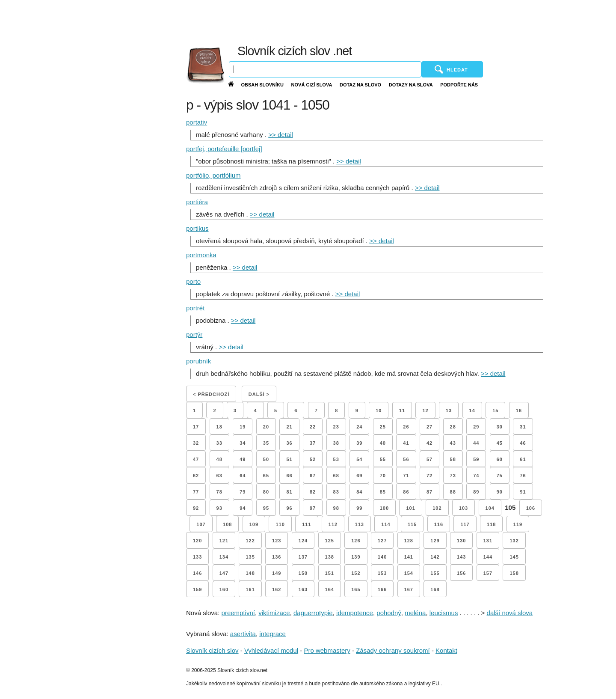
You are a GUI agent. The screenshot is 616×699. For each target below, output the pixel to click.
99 (359, 508)
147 (224, 573)
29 (476, 427)
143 (461, 557)
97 (313, 508)
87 (429, 492)
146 (197, 573)
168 (435, 589)
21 (289, 427)
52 (313, 459)
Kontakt (446, 650)
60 (500, 459)
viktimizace (274, 613)
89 (476, 492)
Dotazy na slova (411, 85)
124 (303, 541)
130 (461, 541)
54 (359, 459)
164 (330, 589)
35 (266, 443)
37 (313, 443)
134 (224, 557)
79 (243, 492)
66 (289, 476)
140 (382, 557)
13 (449, 410)
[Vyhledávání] (325, 69)
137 (303, 557)
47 (196, 459)
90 (500, 492)
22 (313, 427)
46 (523, 443)
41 (406, 443)
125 (330, 541)
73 (453, 476)
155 (435, 573)
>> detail (281, 135)
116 (439, 524)
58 (453, 459)
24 (359, 427)
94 (243, 508)
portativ (197, 122)
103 (463, 508)
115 (412, 524)
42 (429, 443)
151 (330, 573)
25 (383, 427)
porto (193, 281)
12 (425, 410)
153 (382, 573)
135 (250, 557)
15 (495, 410)
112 (333, 524)
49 (243, 459)
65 (266, 476)
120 (197, 541)
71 (406, 476)
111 (307, 524)
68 (336, 476)
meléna (415, 613)
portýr (194, 335)
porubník (198, 361)
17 (196, 427)
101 (410, 508)
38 (336, 443)
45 (500, 443)
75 (500, 476)
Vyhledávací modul (271, 650)
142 (435, 557)
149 (277, 573)
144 (488, 557)
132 (514, 541)
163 (303, 589)
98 (336, 508)
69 (359, 476)
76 (523, 476)
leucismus (444, 613)
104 (490, 508)
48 (219, 459)
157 (488, 573)
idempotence (355, 613)
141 (409, 557)
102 (437, 508)
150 (303, 573)
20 (266, 427)
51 (289, 459)
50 (266, 459)
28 (453, 427)
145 (514, 557)
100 (384, 508)
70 (383, 476)
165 (356, 589)
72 (429, 476)
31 (523, 427)
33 (219, 443)
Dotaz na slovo (360, 85)
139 (356, 557)
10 (379, 410)
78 (219, 492)
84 (359, 492)
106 (531, 508)
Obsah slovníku (262, 85)
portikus (197, 228)
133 (197, 557)
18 (219, 427)
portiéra (197, 202)
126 (356, 541)
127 (382, 541)
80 (266, 492)
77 (196, 492)
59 (476, 459)
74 (476, 476)
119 (518, 524)
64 (243, 476)
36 (289, 443)
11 (402, 410)
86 (406, 492)
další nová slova (510, 613)
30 (500, 427)
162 (277, 589)
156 (461, 573)
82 (313, 492)
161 (250, 589)
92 (196, 508)
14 (472, 410)
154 (409, 573)
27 (429, 427)
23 (336, 427)
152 (356, 573)
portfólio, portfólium (213, 175)
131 (488, 541)
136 (277, 557)
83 (336, 492)
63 (219, 476)
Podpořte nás (459, 85)
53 (336, 459)
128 (409, 541)
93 (219, 508)
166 (382, 589)
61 (523, 459)
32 (196, 443)
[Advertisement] (411, 21)
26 (406, 427)
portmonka (201, 255)
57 (429, 459)
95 (266, 508)
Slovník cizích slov (212, 650)
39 (359, 443)
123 (277, 541)
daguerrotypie (313, 613)
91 (523, 492)
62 (196, 476)
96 (289, 508)
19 (243, 427)
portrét (195, 308)
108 (227, 524)
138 (330, 557)
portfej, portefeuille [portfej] (224, 149)
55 (383, 459)
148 (250, 573)
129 (435, 541)
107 (201, 524)
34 (243, 443)
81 (289, 492)
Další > (259, 394)
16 (519, 410)
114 (386, 524)
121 (224, 541)
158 (514, 573)
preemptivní (238, 613)
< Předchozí (211, 394)
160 (224, 589)
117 (465, 524)
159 (197, 589)
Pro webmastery (327, 650)
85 (383, 492)
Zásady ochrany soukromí (393, 650)
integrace (272, 634)
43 (453, 443)
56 (406, 459)
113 (360, 524)
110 (280, 524)
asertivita (243, 634)
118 (491, 524)
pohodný (389, 613)
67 (313, 476)
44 (476, 443)
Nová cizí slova (312, 85)
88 (453, 492)
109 (254, 524)
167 (409, 589)
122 (250, 541)
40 (383, 443)
